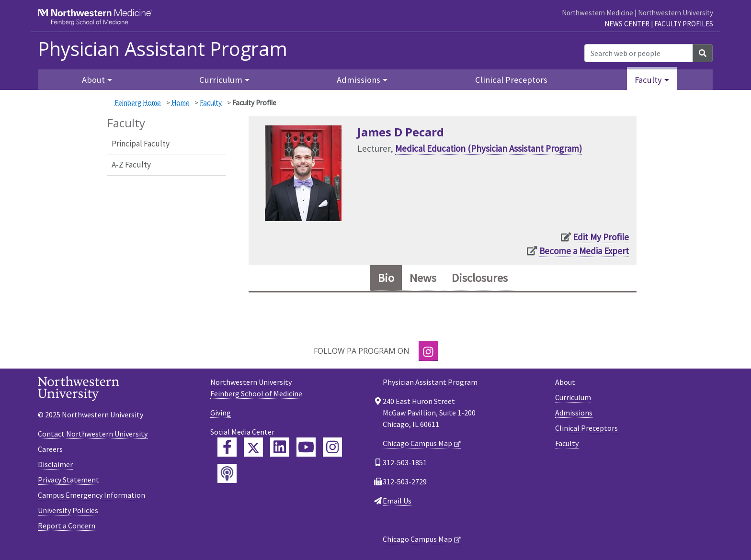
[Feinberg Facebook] (227, 447)
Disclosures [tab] (480, 278)
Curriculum (573, 397)
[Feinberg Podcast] (227, 473)
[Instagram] (428, 351)
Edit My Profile (601, 237)
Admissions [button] (358, 80)
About (565, 382)
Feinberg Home (138, 103)
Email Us (397, 501)
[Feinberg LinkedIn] (280, 447)
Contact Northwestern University (93, 434)
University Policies (68, 510)
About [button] (93, 80)
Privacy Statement (68, 480)
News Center (627, 24)
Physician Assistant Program (163, 49)
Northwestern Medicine (597, 13)
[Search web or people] (639, 53)
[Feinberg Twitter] (253, 447)
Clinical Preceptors (511, 80)
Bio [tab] (386, 278)
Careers (50, 449)
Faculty (211, 103)
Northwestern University (676, 13)
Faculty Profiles (684, 24)
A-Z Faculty (131, 165)
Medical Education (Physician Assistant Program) (489, 148)
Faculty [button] (648, 80)
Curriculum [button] (221, 80)
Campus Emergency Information (91, 495)
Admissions (574, 413)
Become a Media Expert (584, 251)
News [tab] (423, 278)
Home (181, 103)
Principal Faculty (141, 144)
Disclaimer (55, 464)
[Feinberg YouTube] (306, 447)
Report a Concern (67, 526)
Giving (221, 413)
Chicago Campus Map (417, 443)
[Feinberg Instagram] (332, 447)
